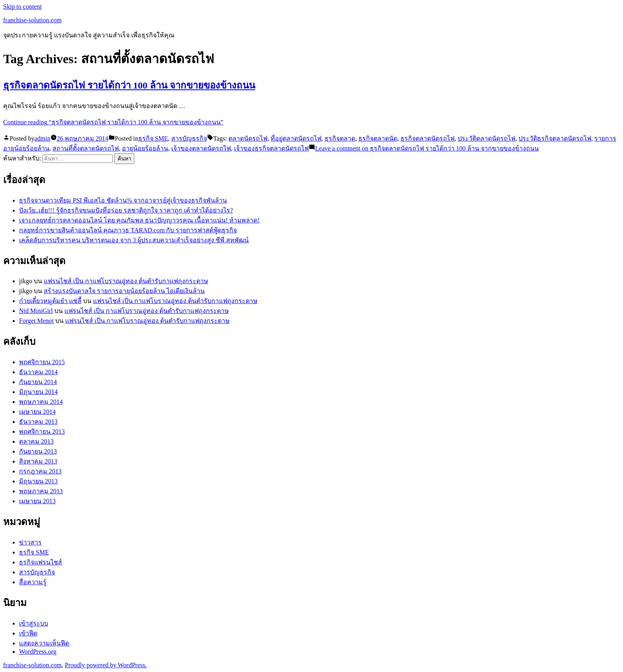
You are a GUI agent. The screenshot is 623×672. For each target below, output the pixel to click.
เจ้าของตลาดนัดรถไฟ (201, 148)
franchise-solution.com (32, 20)
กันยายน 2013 (38, 451)
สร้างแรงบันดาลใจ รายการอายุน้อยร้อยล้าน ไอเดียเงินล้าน (124, 291)
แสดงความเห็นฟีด (44, 643)
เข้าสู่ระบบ (34, 623)
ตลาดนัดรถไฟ (248, 138)
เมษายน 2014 (37, 412)
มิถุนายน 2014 (38, 392)
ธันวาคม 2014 (38, 372)
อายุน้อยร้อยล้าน (145, 148)
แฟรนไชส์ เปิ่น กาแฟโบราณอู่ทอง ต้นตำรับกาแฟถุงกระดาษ (126, 281)
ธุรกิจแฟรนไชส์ (41, 562)
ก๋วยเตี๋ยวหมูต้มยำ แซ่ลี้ (50, 301)
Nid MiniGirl (36, 311)
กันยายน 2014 (38, 382)
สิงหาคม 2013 (38, 461)
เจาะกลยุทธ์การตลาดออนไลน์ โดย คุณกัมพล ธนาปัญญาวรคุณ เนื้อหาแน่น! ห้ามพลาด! (139, 220)
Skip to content (22, 7)
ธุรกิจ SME (153, 138)
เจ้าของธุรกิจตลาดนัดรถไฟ (271, 148)
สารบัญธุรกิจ (189, 138)
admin (43, 138)
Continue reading (113, 122)
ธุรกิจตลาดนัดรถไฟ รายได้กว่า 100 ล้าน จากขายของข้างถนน (129, 85)
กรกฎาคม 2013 (40, 471)
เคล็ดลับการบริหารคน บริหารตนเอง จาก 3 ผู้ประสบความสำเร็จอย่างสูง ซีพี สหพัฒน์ (134, 240)
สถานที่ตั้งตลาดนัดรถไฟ (86, 148)
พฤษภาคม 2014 (41, 402)
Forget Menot (36, 321)
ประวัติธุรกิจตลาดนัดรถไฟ (555, 138)
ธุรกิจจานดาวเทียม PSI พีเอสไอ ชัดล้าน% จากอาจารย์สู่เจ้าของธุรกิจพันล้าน (123, 200)
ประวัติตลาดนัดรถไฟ (487, 138)
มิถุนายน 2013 (38, 481)
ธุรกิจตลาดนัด (378, 138)
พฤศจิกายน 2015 (42, 362)
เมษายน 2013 (37, 501)
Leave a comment (427, 148)
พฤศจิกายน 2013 (42, 432)
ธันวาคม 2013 (38, 422)
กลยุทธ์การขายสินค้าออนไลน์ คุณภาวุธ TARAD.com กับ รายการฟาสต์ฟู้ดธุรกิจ (128, 230)
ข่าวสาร (30, 542)
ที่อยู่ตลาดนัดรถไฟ (296, 138)
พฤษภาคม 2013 (41, 491)
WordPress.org (38, 652)
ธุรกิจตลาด (340, 138)
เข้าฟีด (28, 633)
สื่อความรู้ (33, 582)
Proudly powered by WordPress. (106, 665)
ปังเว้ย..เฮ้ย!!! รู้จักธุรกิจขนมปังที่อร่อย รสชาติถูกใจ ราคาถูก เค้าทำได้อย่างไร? (126, 210)
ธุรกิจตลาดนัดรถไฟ (428, 138)
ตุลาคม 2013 (36, 441)
